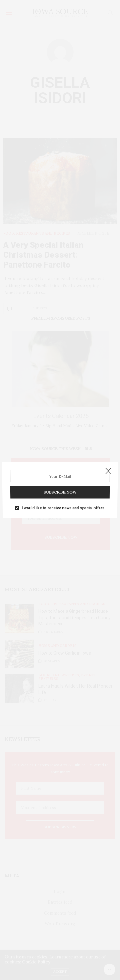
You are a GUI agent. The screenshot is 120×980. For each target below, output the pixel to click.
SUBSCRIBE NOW (60, 490)
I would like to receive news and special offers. (63, 504)
